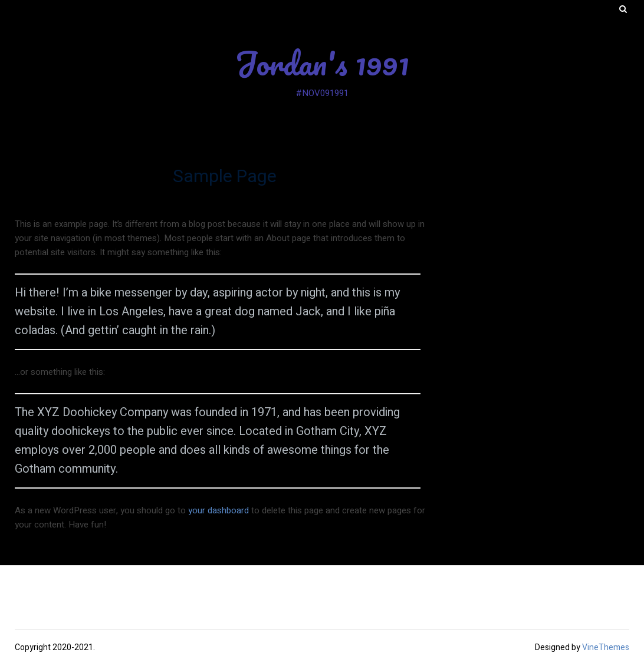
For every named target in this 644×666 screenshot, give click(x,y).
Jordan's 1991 (322, 63)
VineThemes (606, 647)
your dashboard (218, 510)
